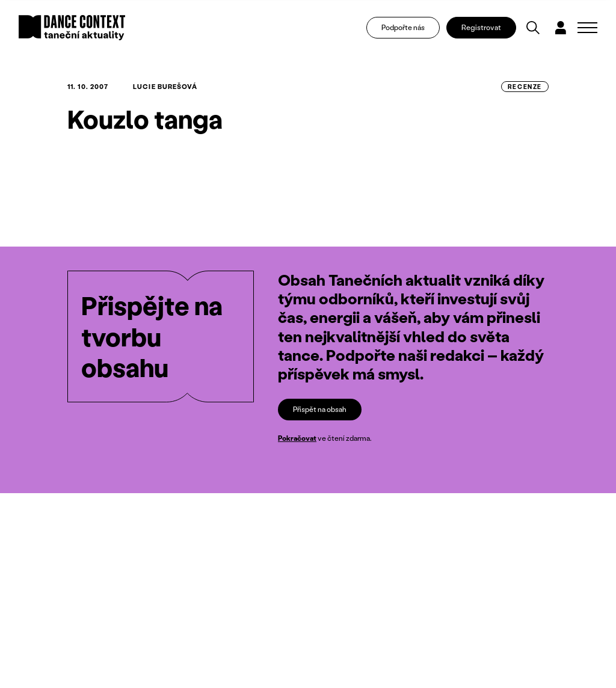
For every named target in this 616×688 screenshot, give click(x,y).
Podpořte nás (403, 27)
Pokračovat (297, 438)
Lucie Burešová (165, 87)
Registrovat (481, 27)
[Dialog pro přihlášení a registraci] (561, 28)
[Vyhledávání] (533, 28)
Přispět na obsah (320, 409)
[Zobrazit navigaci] (587, 28)
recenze (525, 87)
